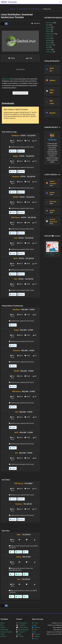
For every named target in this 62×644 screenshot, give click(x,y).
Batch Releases (22, 630)
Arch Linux (49, 23)
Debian (48, 27)
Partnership (4, 630)
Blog (2, 625)
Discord (36, 634)
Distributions (23, 9)
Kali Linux (53, 202)
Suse (48, 47)
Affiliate (49, 236)
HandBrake (52, 140)
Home (2, 623)
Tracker (20, 636)
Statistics (4, 636)
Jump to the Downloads (20, 93)
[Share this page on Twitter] (2, 24)
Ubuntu (48, 49)
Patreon (36, 636)
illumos (48, 32)
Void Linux (49, 52)
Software (21, 625)
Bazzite (53, 113)
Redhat (48, 41)
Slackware (49, 45)
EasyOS (52, 210)
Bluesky (36, 627)
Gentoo (48, 29)
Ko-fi (35, 639)
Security (49, 43)
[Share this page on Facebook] (6, 24)
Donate (3, 627)
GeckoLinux (7, 79)
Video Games (22, 627)
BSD (47, 25)
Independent (50, 34)
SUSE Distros (35, 9)
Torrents (13, 9)
